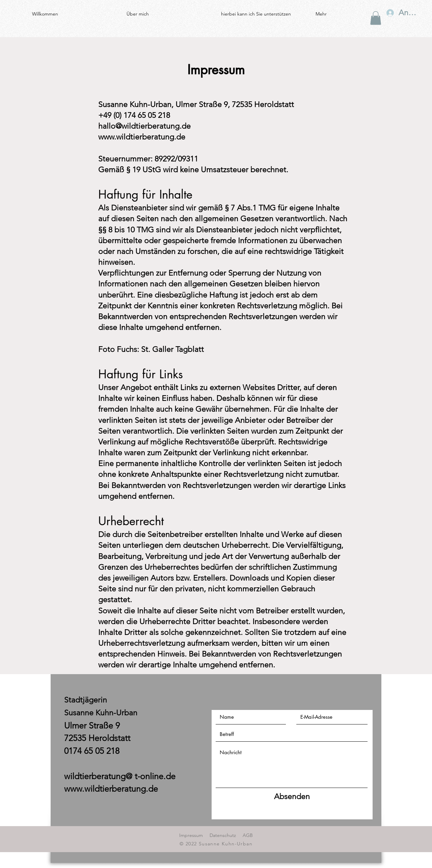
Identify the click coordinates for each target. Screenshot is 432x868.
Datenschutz (223, 835)
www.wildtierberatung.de (142, 137)
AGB (248, 835)
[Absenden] (292, 797)
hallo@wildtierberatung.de (144, 126)
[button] (376, 18)
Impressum (191, 835)
